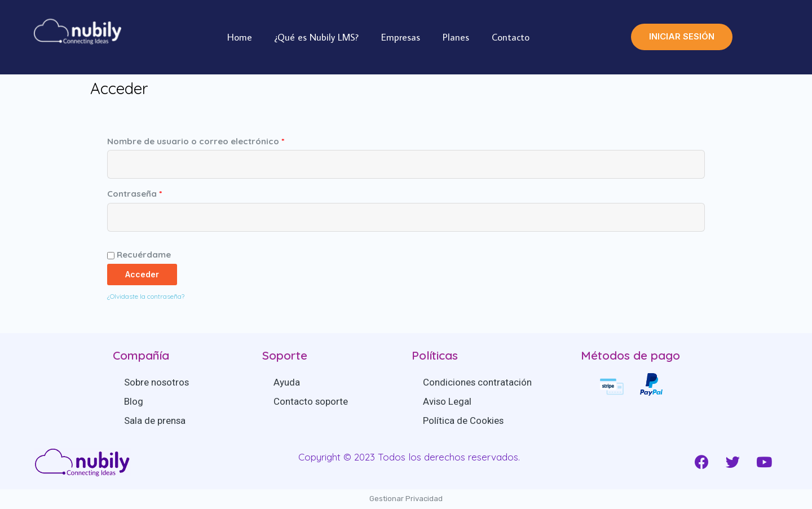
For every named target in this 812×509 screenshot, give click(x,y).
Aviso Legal (447, 401)
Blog (134, 401)
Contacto (511, 37)
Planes (456, 37)
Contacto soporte (311, 401)
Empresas (401, 37)
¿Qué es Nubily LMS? (317, 37)
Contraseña (135, 194)
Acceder (142, 274)
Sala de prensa (155, 421)
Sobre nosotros (157, 382)
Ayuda (287, 382)
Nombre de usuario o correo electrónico (196, 141)
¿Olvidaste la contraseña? (146, 296)
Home (240, 37)
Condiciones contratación (478, 382)
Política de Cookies (464, 421)
